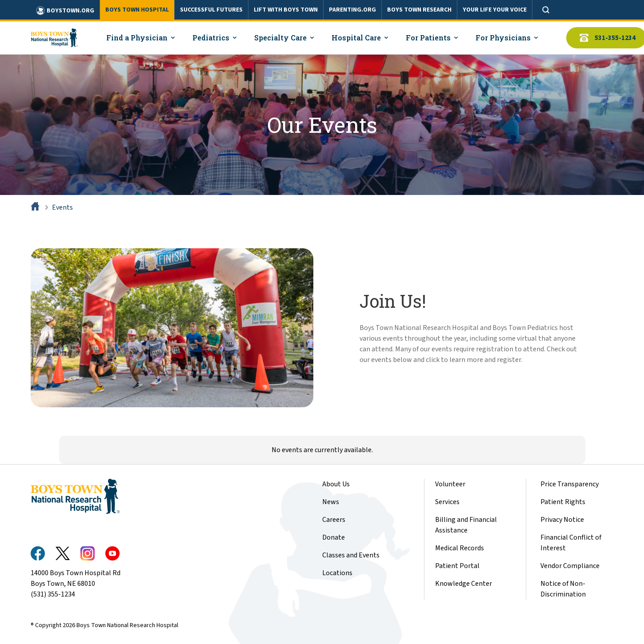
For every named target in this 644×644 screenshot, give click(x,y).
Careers (334, 520)
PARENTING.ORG (352, 10)
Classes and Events (351, 555)
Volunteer (450, 484)
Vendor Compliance (570, 566)
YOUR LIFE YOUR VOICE (495, 10)
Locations (337, 573)
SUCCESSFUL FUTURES (211, 10)
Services (447, 502)
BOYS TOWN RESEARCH (419, 10)
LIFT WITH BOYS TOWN (286, 10)
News (331, 502)
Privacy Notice (562, 520)
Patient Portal (457, 566)
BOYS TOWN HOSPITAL (137, 10)
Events (62, 207)
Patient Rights (563, 502)
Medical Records (460, 548)
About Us (336, 484)
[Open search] (546, 10)
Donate (334, 537)
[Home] (36, 207)
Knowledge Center (464, 584)
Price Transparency (570, 484)
